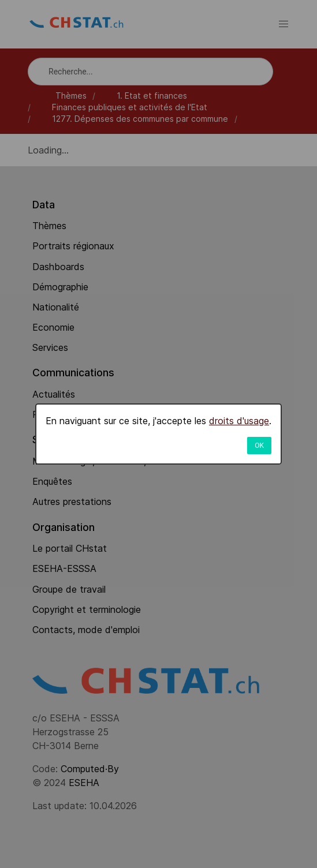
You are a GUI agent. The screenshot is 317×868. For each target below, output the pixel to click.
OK (259, 446)
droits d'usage (239, 421)
